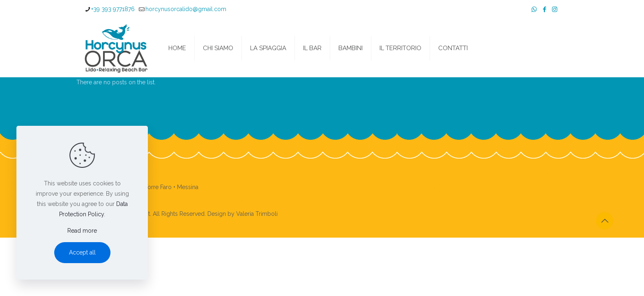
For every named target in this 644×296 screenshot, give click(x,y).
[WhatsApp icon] (534, 9)
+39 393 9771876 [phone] (113, 9)
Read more (82, 231)
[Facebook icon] (544, 9)
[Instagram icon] (555, 9)
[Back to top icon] (605, 221)
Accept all (82, 252)
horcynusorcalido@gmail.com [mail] (186, 9)
